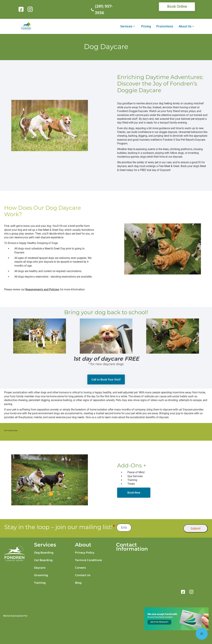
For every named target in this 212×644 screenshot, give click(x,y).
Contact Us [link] (83, 575)
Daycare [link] (40, 568)
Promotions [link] (165, 26)
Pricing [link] (146, 26)
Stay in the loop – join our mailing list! (60, 527)
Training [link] (40, 583)
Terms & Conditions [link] (88, 560)
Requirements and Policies (42, 289)
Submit (196, 528)
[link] (22, 9)
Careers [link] (80, 568)
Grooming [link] (41, 575)
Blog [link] (78, 583)
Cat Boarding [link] (43, 560)
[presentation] (157, 528)
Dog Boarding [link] (44, 553)
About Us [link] (185, 26)
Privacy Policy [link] (85, 553)
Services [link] (126, 26)
